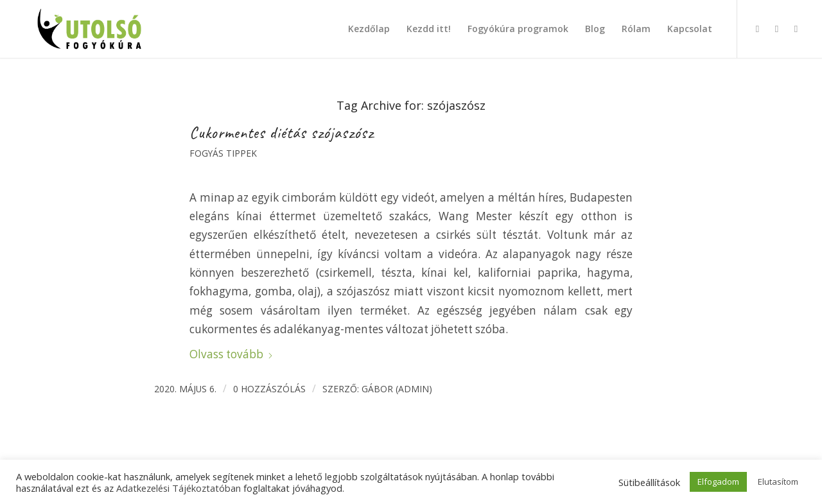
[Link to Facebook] (757, 28)
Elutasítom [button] (778, 482)
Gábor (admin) (397, 389)
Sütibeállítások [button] (649, 482)
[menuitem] (369, 29)
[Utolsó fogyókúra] (90, 29)
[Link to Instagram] (776, 28)
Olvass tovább (232, 354)
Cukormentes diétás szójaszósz (282, 133)
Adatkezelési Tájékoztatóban (179, 488)
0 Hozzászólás (269, 389)
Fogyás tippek (223, 153)
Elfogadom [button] (718, 482)
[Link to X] (796, 28)
